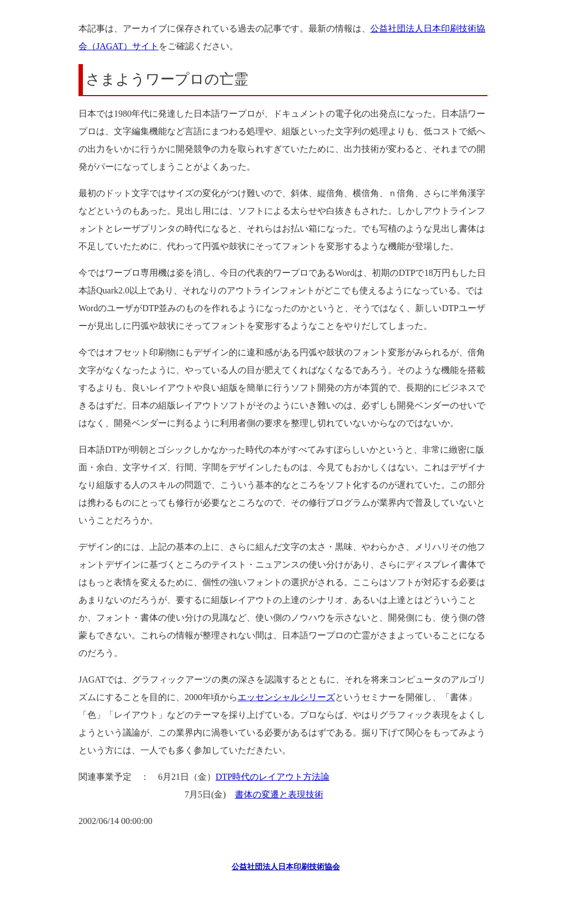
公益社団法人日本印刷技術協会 (286, 867)
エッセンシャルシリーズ (286, 697)
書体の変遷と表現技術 (279, 794)
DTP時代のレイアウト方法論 (272, 777)
